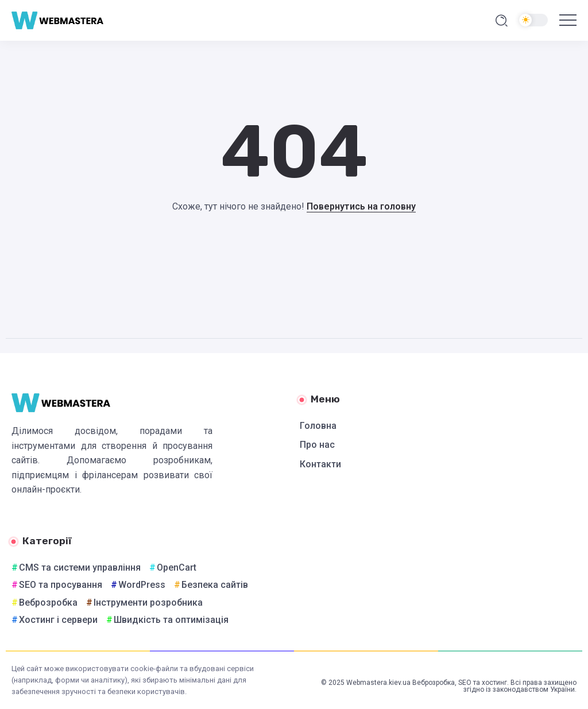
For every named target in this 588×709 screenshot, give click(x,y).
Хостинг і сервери (58, 620)
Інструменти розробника (148, 603)
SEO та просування (61, 585)
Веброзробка (48, 603)
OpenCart (177, 567)
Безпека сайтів (215, 585)
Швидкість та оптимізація (171, 620)
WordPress (142, 585)
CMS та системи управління (80, 567)
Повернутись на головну (361, 206)
